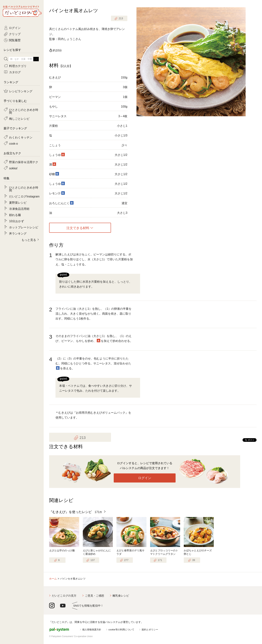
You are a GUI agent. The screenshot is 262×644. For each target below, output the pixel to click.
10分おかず (17, 221)
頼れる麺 (15, 215)
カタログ (15, 72)
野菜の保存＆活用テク (24, 162)
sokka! (13, 168)
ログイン (145, 478)
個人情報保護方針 (92, 630)
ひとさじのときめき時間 (24, 111)
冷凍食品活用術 (19, 209)
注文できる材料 (78, 228)
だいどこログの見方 (64, 596)
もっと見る (29, 240)
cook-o (13, 143)
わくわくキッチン (21, 137)
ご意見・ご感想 (95, 596)
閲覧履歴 (15, 40)
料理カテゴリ (18, 66)
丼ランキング (18, 233)
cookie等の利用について (121, 630)
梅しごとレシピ (19, 118)
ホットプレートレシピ (24, 227)
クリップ (15, 34)
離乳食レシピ (121, 596)
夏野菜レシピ (18, 202)
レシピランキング (21, 91)
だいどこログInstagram (24, 196)
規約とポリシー (150, 630)
